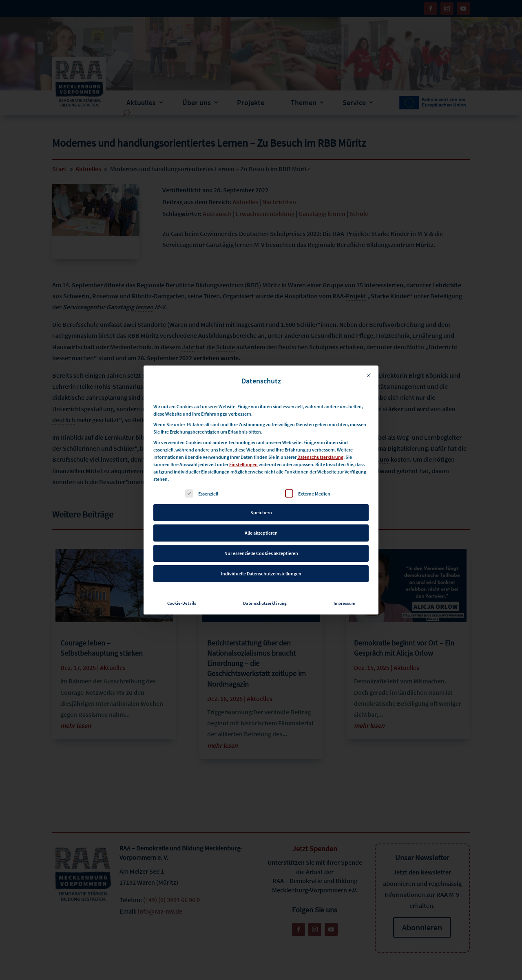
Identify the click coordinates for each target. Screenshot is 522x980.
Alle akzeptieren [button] (261, 518)
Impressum (344, 589)
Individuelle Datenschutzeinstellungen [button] (261, 559)
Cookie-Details (182, 589)
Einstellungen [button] (243, 450)
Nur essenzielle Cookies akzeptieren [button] (261, 538)
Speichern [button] (261, 498)
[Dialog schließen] (369, 361)
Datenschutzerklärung (320, 442)
